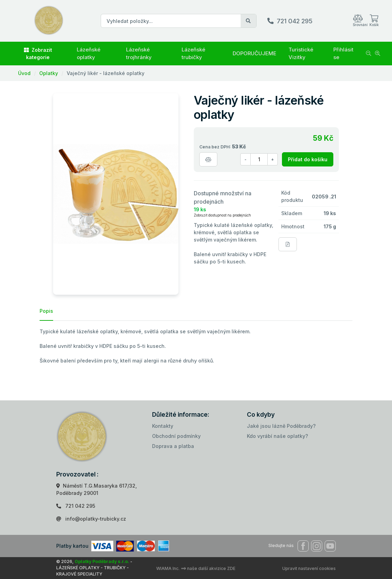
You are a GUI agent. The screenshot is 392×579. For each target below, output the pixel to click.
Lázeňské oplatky (89, 54)
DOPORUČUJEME (255, 53)
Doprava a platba (173, 446)
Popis (46, 311)
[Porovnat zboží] (208, 159)
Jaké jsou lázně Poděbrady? (281, 426)
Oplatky (49, 73)
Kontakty (163, 426)
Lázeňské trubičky (193, 54)
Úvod (24, 73)
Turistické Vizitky (301, 54)
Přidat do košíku (308, 159)
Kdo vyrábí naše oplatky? (277, 436)
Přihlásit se (343, 54)
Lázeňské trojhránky (139, 54)
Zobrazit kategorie (38, 54)
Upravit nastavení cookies (309, 568)
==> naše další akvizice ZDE (208, 568)
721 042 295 (295, 21)
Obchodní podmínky (176, 436)
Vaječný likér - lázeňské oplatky (106, 73)
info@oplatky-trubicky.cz (96, 519)
